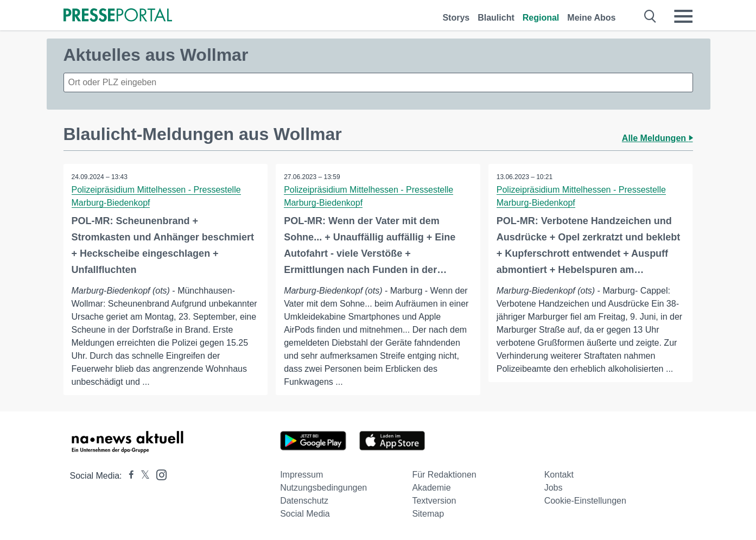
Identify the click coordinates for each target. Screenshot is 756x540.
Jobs (554, 488)
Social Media (305, 514)
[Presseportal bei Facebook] (128, 476)
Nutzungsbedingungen (323, 488)
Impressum (301, 475)
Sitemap (428, 514)
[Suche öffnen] (650, 16)
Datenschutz (304, 501)
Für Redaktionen (444, 475)
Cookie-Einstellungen (585, 501)
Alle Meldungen (657, 138)
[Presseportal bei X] (142, 476)
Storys (456, 18)
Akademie (431, 488)
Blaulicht (496, 18)
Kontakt (559, 475)
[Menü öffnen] (683, 16)
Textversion (434, 501)
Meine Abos (591, 18)
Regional (541, 18)
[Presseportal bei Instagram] (158, 474)
